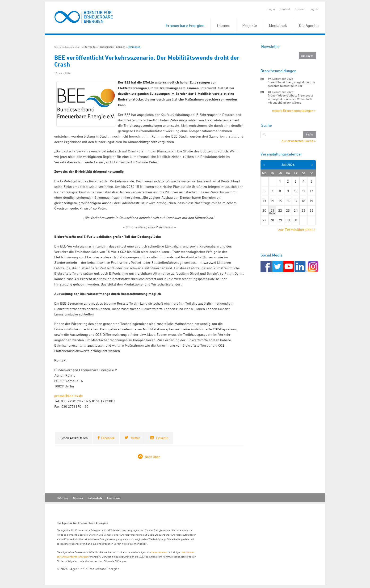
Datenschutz (95, 498)
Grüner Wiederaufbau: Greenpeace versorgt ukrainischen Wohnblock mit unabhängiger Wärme (291, 99)
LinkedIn (162, 438)
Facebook (108, 438)
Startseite (90, 47)
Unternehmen (159, 552)
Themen (223, 25)
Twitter (135, 438)
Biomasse (134, 47)
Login (271, 9)
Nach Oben (153, 457)
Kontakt (285, 9)
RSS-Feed (62, 498)
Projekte (250, 25)
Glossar (300, 9)
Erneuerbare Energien (185, 25)
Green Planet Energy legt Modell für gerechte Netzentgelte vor (291, 84)
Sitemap (78, 498)
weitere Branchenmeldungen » (294, 111)
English (314, 9)
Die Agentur (309, 25)
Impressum (114, 498)
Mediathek (278, 25)
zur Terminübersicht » (297, 230)
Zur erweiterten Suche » (299, 141)
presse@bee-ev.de (69, 396)
